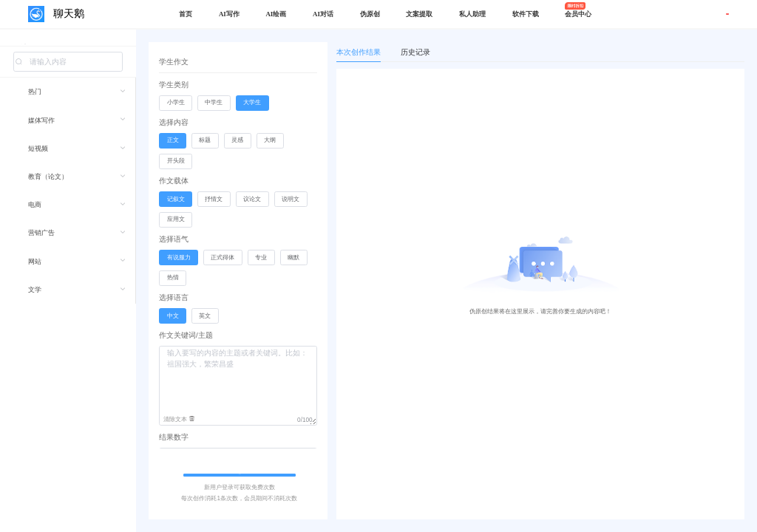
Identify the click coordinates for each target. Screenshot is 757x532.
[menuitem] (68, 101)
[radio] (176, 103)
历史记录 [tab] (415, 52)
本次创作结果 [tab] (359, 52)
